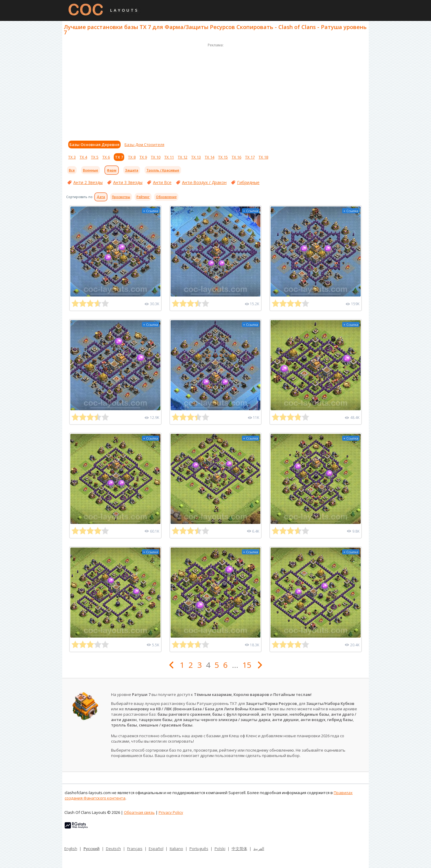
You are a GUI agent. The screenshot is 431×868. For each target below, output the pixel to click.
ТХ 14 (210, 157)
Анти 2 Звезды (88, 182)
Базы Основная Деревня (94, 145)
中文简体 (239, 849)
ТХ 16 (236, 157)
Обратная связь (139, 812)
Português (199, 849)
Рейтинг (143, 197)
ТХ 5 (95, 157)
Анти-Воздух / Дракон (204, 182)
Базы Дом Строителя (144, 145)
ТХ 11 (169, 157)
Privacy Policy (171, 812)
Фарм (112, 170)
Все (72, 170)
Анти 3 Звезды (128, 182)
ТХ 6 (106, 157)
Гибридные (248, 182)
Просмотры (121, 197)
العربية (259, 849)
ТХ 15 (223, 157)
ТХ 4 (83, 157)
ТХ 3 (72, 157)
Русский (92, 849)
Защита (132, 170)
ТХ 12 (183, 157)
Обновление (166, 197)
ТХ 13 (196, 157)
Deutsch (113, 849)
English (71, 849)
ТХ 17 (250, 157)
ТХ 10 (156, 157)
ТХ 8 (132, 157)
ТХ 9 (143, 157)
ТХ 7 (119, 157)
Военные (91, 170)
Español (156, 849)
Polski (220, 849)
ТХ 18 (263, 157)
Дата (101, 197)
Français (135, 849)
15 (247, 665)
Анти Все (162, 182)
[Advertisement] (215, 90)
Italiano (176, 849)
